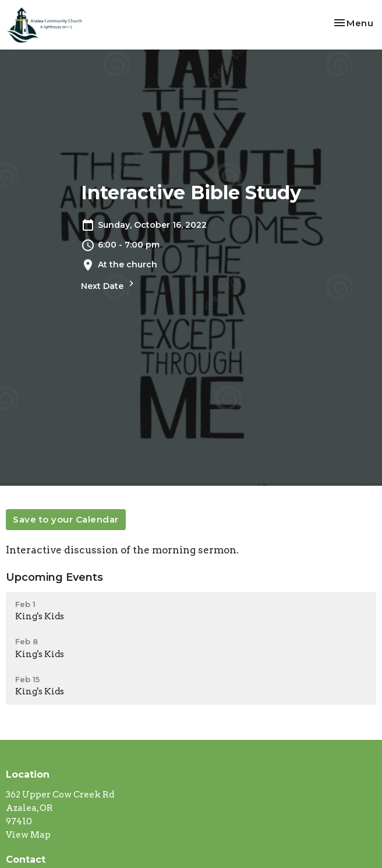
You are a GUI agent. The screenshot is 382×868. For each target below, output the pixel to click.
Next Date (109, 285)
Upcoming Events (54, 577)
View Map (28, 835)
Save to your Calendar (66, 519)
